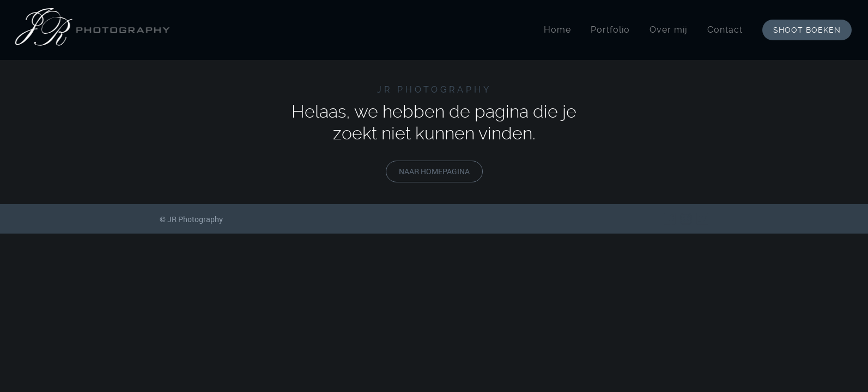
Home (561, 30)
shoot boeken (810, 30)
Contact (728, 30)
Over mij (672, 30)
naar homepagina (434, 171)
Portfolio (614, 30)
